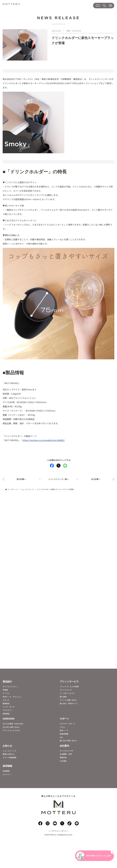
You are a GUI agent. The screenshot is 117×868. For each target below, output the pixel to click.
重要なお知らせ (9, 755)
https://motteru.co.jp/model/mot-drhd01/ (44, 440)
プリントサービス (69, 682)
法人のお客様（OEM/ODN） (13, 724)
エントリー (7, 775)
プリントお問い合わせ (68, 701)
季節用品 (6, 714)
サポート (64, 719)
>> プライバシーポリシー (59, 831)
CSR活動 (63, 761)
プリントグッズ (66, 690)
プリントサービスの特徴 (69, 687)
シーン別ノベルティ (67, 694)
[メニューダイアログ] (111, 6)
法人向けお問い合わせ (11, 728)
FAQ (61, 738)
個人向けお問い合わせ (68, 741)
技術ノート (64, 731)
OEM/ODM (8, 719)
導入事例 (63, 697)
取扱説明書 (64, 734)
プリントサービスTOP (11, 731)
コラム (62, 728)
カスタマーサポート (67, 724)
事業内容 (63, 758)
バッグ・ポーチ (9, 707)
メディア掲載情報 (9, 758)
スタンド (6, 701)
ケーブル (6, 694)
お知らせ (7, 746)
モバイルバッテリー (10, 687)
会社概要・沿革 (66, 755)
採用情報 (7, 767)
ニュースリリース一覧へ (58, 479)
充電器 (5, 690)
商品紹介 (7, 682)
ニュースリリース (27, 490)
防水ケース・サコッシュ (12, 697)
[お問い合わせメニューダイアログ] (98, 6)
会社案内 (64, 746)
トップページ (12, 490)
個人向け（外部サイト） (69, 704)
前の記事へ (21, 479)
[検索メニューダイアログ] (104, 6)
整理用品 (6, 704)
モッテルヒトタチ (67, 751)
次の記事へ (96, 479)
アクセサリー (8, 711)
